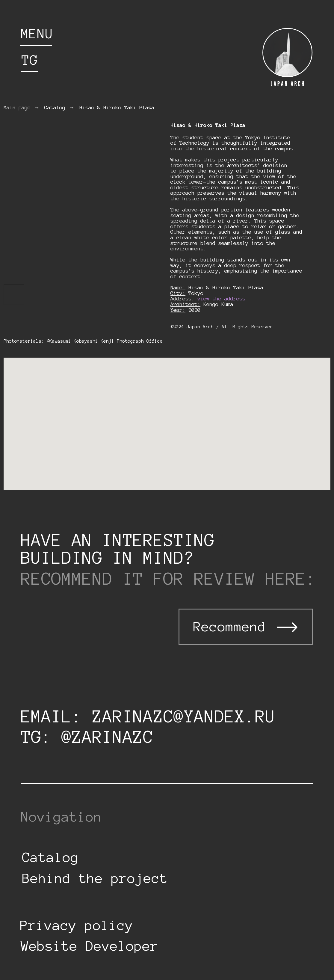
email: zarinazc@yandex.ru (148, 716)
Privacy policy (77, 925)
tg (30, 60)
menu (37, 34)
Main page (17, 108)
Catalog (55, 108)
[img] (287, 57)
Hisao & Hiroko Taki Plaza (117, 108)
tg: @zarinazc (87, 737)
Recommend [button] (230, 627)
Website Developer (90, 946)
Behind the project (95, 878)
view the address (221, 299)
